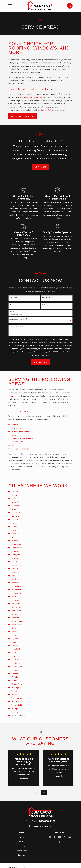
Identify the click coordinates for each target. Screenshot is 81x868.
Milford (15, 597)
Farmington (16, 565)
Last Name (46, 297)
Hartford (15, 579)
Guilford (15, 569)
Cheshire (15, 520)
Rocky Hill (16, 653)
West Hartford (17, 698)
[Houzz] (59, 842)
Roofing (15, 424)
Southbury (16, 663)
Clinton (14, 527)
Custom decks (17, 442)
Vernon (14, 681)
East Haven (16, 551)
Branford (15, 506)
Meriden (15, 583)
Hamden (15, 576)
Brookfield (16, 513)
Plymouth (16, 639)
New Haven (16, 611)
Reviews (22, 855)
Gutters (15, 435)
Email (44, 304)
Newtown (15, 618)
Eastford (15, 558)
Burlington (16, 516)
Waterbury (16, 691)
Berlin (14, 499)
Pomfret (15, 642)
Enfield (14, 562)
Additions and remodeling (22, 438)
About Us (21, 842)
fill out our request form (34, 97)
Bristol (14, 509)
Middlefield (16, 590)
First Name (13, 297)
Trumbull (16, 677)
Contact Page (47, 110)
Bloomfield (16, 502)
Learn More (40, 167)
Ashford (15, 495)
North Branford (18, 621)
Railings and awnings (20, 449)
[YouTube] (59, 837)
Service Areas (21, 851)
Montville (15, 600)
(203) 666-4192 (15, 97)
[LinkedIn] (70, 837)
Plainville (15, 635)
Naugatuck (16, 604)
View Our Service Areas (23, 116)
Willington (16, 709)
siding (18, 428)
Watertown (16, 695)
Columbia (16, 530)
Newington (16, 614)
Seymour (15, 656)
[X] (65, 837)
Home (22, 837)
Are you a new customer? (18, 319)
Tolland (15, 674)
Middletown (16, 593)
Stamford (15, 670)
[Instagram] (49, 837)
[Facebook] (54, 837)
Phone (12, 304)
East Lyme (16, 555)
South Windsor (18, 660)
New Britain (16, 607)
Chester (15, 523)
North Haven (17, 625)
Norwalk (15, 628)
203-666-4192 (47, 821)
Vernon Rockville (18, 684)
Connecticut (13, 396)
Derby (14, 537)
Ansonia (15, 492)
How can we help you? (17, 326)
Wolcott (15, 712)
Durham (15, 541)
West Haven (16, 701)
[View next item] (44, 792)
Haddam (15, 572)
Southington (17, 667)
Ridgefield (16, 649)
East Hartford (17, 548)
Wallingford (16, 688)
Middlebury (16, 586)
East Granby (16, 544)
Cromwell (15, 534)
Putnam (15, 646)
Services (21, 846)
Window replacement (20, 431)
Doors (14, 445)
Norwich (15, 632)
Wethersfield (17, 705)
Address (12, 312)
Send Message (40, 362)
